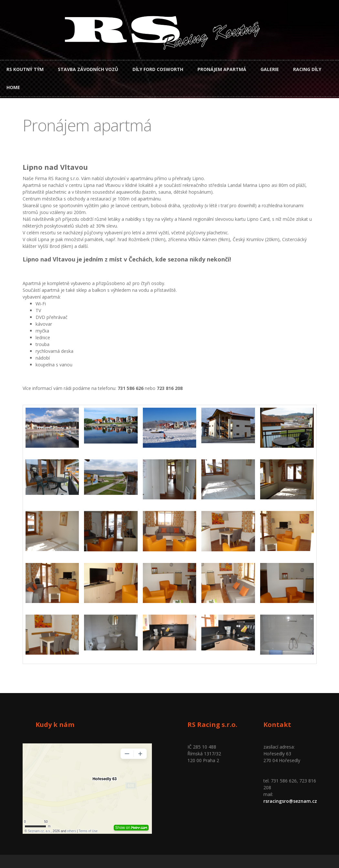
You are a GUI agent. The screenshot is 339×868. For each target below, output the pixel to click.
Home (13, 87)
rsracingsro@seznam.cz (290, 801)
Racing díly (307, 69)
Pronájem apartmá (222, 69)
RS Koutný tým (25, 69)
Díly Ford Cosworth (158, 69)
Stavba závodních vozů (88, 69)
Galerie (270, 69)
